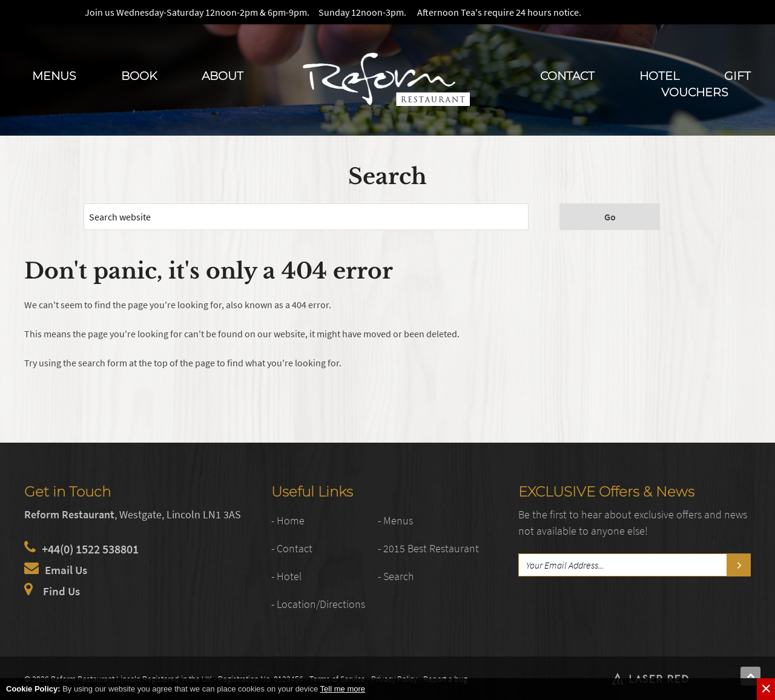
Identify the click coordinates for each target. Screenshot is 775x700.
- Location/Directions (323, 603)
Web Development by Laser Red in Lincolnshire (715, 677)
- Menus (397, 520)
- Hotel (288, 576)
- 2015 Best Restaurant (433, 548)
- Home (289, 520)
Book (139, 76)
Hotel (659, 76)
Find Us (62, 591)
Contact (567, 76)
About (223, 76)
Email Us (67, 570)
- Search (398, 576)
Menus (54, 76)
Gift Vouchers (706, 84)
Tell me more (343, 689)
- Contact (294, 548)
